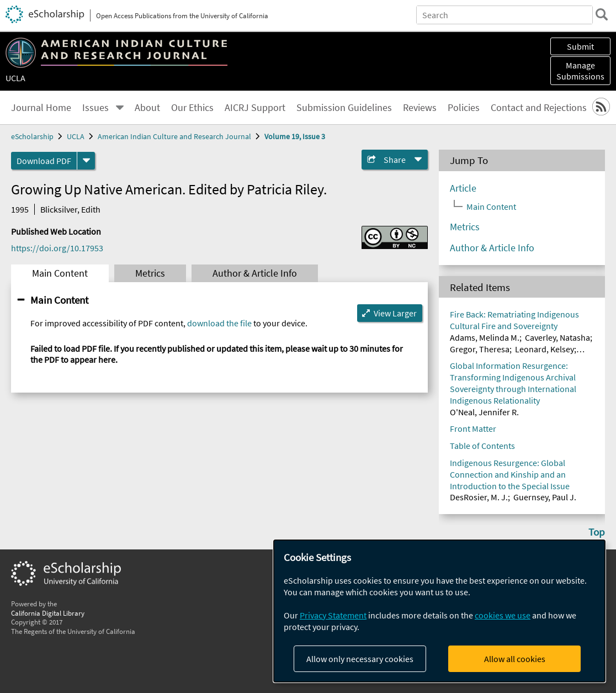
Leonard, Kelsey (545, 349)
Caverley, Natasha (557, 337)
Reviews (420, 108)
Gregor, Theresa (480, 349)
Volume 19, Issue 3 (295, 136)
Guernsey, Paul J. (545, 497)
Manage (580, 71)
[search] (602, 14)
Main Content (60, 273)
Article (463, 188)
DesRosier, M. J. (479, 497)
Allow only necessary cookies (360, 659)
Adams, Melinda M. (485, 337)
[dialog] (439, 611)
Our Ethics (192, 108)
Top (597, 532)
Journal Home (41, 108)
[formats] (86, 161)
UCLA (15, 78)
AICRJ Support (255, 108)
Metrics (150, 273)
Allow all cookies (515, 659)
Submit (580, 46)
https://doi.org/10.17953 (57, 248)
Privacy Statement (333, 615)
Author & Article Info (255, 273)
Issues (95, 108)
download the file (219, 323)
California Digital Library (48, 613)
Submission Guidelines (344, 108)
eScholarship (32, 136)
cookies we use (503, 615)
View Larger (395, 313)
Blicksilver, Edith (70, 209)
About (147, 108)
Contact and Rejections (539, 108)
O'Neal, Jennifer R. (484, 412)
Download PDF (44, 161)
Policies (464, 108)
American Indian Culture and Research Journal (174, 136)
